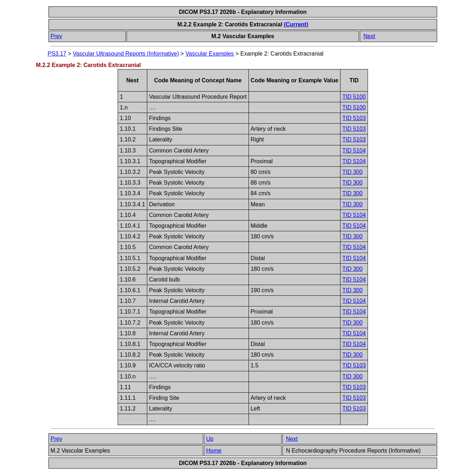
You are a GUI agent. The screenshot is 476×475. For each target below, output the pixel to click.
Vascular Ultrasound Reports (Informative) (126, 54)
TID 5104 (354, 151)
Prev (57, 36)
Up (210, 439)
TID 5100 (354, 97)
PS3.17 (57, 54)
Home (214, 451)
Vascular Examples (210, 54)
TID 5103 (354, 118)
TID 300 (352, 172)
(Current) (296, 24)
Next (369, 36)
